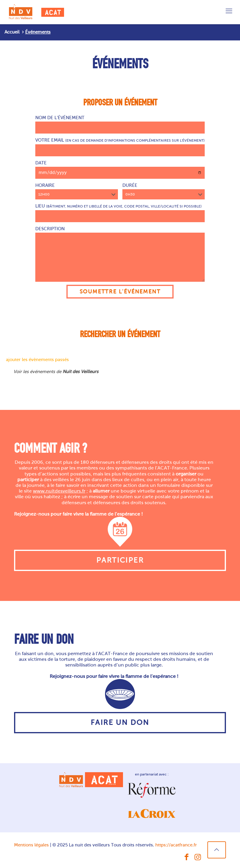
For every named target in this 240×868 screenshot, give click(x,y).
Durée (164, 191)
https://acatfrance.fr (176, 845)
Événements (38, 32)
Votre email (120, 147)
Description (120, 254)
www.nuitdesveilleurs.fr (59, 491)
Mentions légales (31, 845)
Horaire (77, 191)
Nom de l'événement (120, 124)
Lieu (120, 213)
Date (120, 170)
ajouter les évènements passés (37, 360)
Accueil (12, 32)
